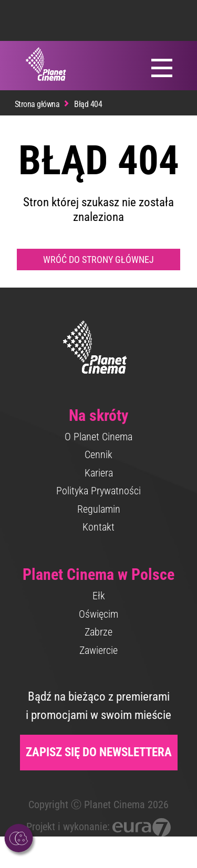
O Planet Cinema (98, 437)
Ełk (99, 596)
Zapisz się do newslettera (99, 752)
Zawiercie (98, 650)
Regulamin (99, 509)
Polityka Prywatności (98, 491)
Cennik (98, 454)
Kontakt (98, 527)
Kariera (99, 473)
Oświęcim (98, 614)
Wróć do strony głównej (98, 260)
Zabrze (98, 632)
